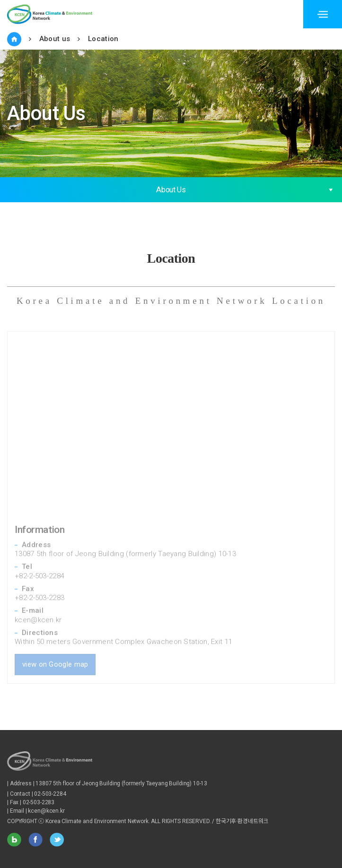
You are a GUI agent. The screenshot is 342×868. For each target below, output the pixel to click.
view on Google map (55, 651)
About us (55, 39)
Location (103, 39)
